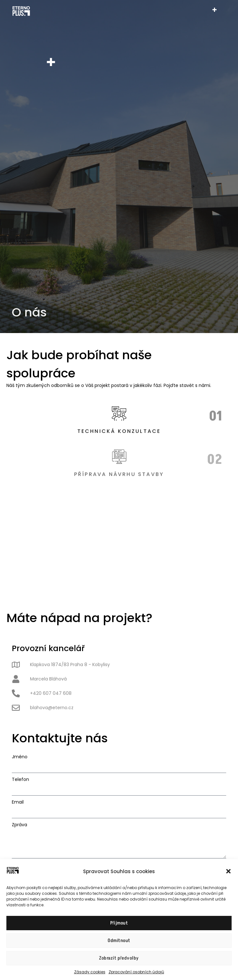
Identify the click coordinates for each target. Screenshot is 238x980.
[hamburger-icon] (215, 11)
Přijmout (119, 923)
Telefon (20, 779)
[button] (228, 871)
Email (18, 802)
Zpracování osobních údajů (136, 972)
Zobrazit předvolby (119, 958)
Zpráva (19, 825)
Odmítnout (119, 941)
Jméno (20, 757)
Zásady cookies (90, 972)
